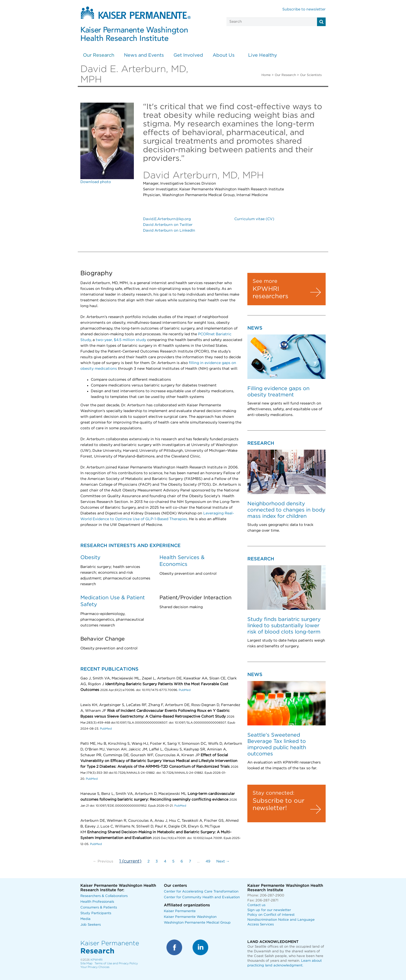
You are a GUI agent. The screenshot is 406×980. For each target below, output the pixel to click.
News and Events (144, 55)
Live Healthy (263, 55)
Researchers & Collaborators (104, 896)
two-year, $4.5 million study (121, 340)
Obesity (90, 558)
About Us (224, 55)
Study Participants (96, 913)
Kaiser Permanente (180, 911)
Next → (223, 861)
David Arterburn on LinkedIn (169, 231)
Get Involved (188, 55)
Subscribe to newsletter (304, 9)
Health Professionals (97, 902)
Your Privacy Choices (95, 967)
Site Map (86, 963)
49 (208, 861)
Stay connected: (273, 793)
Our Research (99, 55)
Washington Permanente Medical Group (197, 923)
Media (85, 919)
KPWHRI (97, 960)
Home (266, 75)
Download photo (96, 182)
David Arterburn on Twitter (168, 225)
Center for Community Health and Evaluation (202, 897)
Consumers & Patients (99, 908)
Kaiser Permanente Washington (190, 917)
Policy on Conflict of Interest (271, 915)
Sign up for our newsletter (269, 910)
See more (265, 281)
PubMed (185, 690)
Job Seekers (91, 925)
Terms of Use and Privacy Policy (116, 963)
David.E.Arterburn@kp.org (167, 219)
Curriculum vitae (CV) (254, 219)
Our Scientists (311, 75)
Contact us (256, 905)
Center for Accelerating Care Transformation (201, 892)
